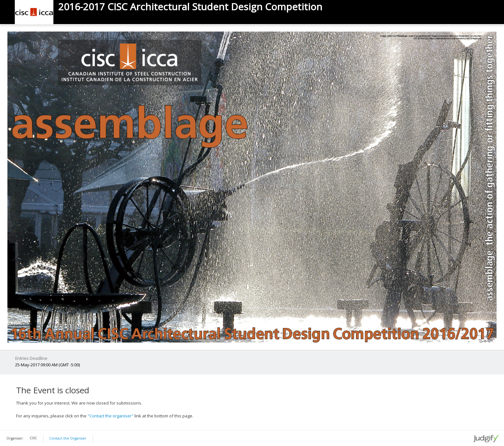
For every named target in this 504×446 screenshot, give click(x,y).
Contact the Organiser (68, 438)
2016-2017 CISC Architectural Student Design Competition (190, 7)
